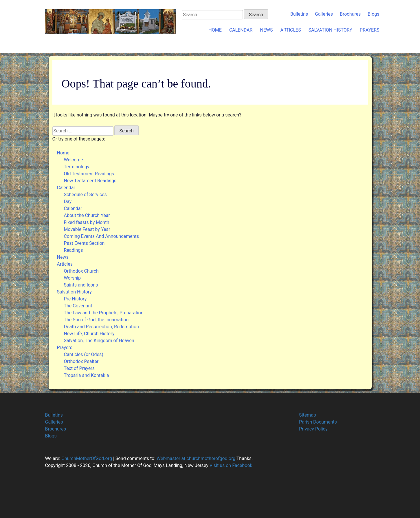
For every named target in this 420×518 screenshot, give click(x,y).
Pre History (75, 299)
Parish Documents (318, 422)
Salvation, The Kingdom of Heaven (99, 341)
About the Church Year (87, 215)
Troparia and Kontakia (87, 375)
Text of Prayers (79, 368)
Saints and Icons (81, 285)
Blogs (373, 14)
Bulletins (299, 14)
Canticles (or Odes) (84, 354)
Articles (290, 30)
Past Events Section (84, 243)
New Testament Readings (90, 181)
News (266, 30)
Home (215, 30)
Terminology (77, 167)
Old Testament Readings (89, 174)
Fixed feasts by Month (87, 222)
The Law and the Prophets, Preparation (104, 313)
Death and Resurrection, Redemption (101, 327)
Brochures (350, 14)
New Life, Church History (89, 334)
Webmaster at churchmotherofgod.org (196, 458)
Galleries (324, 14)
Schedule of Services (85, 195)
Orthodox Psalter (81, 361)
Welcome (74, 160)
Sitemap (308, 415)
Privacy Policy (313, 429)
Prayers (370, 30)
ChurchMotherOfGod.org (86, 458)
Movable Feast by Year (87, 229)
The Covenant (78, 306)
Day (68, 201)
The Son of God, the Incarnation (96, 320)
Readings (74, 250)
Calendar (241, 30)
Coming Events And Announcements (101, 236)
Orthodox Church (81, 271)
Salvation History (330, 30)
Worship (72, 278)
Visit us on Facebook (231, 465)
